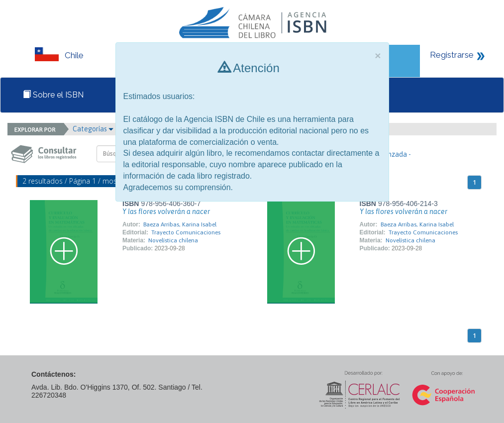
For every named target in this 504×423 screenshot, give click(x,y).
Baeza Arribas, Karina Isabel (180, 224)
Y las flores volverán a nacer (166, 211)
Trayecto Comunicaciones (186, 232)
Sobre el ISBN (53, 95)
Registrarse (452, 55)
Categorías (93, 129)
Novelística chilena (173, 240)
